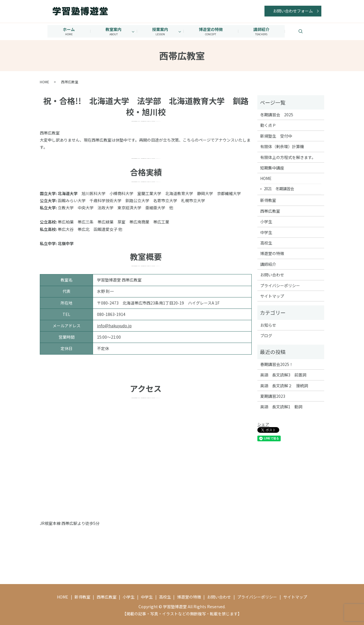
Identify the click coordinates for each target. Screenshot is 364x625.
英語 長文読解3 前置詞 (283, 374)
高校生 (266, 243)
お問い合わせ (272, 274)
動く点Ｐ (268, 125)
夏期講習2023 (273, 396)
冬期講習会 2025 (277, 114)
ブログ (266, 335)
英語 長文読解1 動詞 (281, 406)
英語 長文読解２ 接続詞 (284, 385)
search (310, 31)
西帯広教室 (270, 211)
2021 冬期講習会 (279, 188)
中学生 (266, 232)
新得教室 (268, 200)
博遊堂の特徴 (212, 31)
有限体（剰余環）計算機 (282, 146)
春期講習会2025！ (277, 364)
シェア (263, 424)
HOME (45, 81)
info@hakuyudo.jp (114, 325)
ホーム (67, 31)
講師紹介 (264, 31)
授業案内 (160, 31)
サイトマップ (272, 296)
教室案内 (112, 31)
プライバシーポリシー (280, 285)
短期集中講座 (272, 167)
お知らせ (268, 325)
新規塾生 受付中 (276, 136)
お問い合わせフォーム (293, 11)
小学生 (266, 221)
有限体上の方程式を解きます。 (288, 157)
